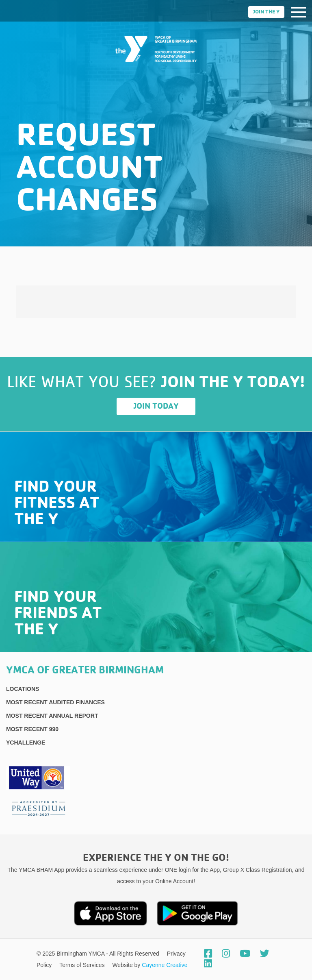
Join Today (156, 406)
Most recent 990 (32, 729)
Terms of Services (83, 965)
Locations (23, 689)
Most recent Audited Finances (55, 702)
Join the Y (266, 12)
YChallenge (26, 743)
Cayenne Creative (165, 965)
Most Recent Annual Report (52, 716)
